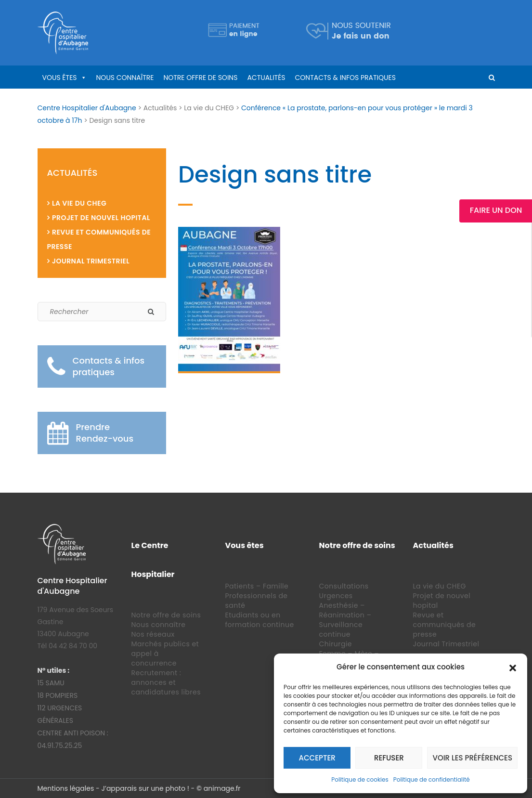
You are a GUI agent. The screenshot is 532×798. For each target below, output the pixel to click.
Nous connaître (125, 78)
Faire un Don (496, 210)
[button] (513, 667)
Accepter (317, 758)
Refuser (389, 758)
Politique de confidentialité (432, 779)
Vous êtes (60, 78)
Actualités (266, 78)
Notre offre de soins (200, 78)
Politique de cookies (360, 779)
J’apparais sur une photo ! (145, 788)
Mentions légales (66, 788)
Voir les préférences (472, 758)
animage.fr (222, 788)
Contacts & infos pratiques (345, 78)
